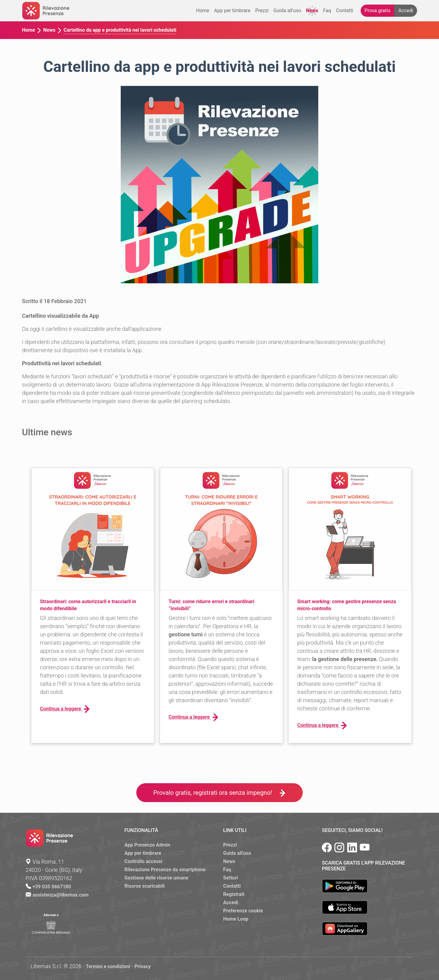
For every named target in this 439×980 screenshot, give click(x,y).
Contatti (345, 11)
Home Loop (236, 919)
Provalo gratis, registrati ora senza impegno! (220, 793)
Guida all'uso (287, 11)
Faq (327, 11)
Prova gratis (378, 11)
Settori (230, 878)
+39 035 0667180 (52, 887)
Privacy (143, 966)
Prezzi (262, 11)
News (312, 11)
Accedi (406, 11)
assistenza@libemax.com (60, 895)
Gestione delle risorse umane (156, 878)
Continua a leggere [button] (65, 709)
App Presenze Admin (147, 845)
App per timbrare (232, 11)
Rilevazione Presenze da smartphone (165, 870)
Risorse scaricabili (145, 886)
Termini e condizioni (108, 966)
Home (203, 11)
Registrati (234, 894)
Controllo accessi (143, 861)
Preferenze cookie (243, 911)
